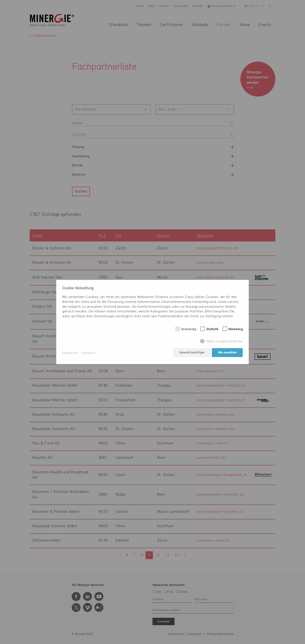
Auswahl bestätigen (191, 353)
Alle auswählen (227, 353)
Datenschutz (70, 353)
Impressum (88, 353)
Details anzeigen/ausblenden (224, 342)
